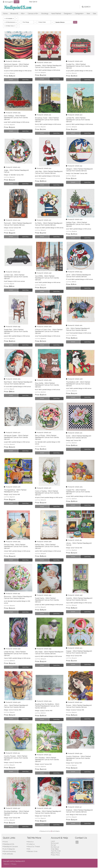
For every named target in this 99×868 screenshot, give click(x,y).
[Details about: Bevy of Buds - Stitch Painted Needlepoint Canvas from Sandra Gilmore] (42, 453)
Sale (94, 14)
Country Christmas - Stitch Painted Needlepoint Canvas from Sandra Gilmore (78, 758)
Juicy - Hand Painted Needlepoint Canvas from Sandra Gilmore (16, 706)
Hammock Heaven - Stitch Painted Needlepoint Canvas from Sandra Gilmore (16, 66)
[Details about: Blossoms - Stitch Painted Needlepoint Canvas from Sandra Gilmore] (11, 612)
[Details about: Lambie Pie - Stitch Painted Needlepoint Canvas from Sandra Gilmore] (73, 133)
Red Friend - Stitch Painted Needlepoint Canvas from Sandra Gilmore (18, 383)
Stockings (45, 14)
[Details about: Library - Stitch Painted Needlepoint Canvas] (73, 557)
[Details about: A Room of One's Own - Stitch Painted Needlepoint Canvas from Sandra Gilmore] (42, 345)
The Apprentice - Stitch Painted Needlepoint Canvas (15, 491)
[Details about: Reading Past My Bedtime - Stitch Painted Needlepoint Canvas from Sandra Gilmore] (42, 719)
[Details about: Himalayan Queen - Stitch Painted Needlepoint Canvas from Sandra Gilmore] (11, 451)
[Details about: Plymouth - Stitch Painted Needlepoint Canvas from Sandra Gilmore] (11, 237)
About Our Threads (34, 847)
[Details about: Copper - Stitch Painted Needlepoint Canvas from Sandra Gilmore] (73, 665)
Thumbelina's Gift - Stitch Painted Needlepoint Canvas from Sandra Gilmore (78, 384)
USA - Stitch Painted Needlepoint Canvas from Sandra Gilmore (78, 329)
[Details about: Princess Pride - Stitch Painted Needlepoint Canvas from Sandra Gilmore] (11, 560)
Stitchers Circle (33, 851)
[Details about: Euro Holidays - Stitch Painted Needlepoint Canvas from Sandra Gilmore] (11, 131)
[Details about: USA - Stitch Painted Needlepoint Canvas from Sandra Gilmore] (73, 342)
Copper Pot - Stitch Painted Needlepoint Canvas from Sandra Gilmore (78, 492)
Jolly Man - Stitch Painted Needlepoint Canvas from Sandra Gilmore (49, 172)
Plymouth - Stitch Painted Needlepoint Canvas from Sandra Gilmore (18, 224)
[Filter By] (64, 22)
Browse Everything (10, 851)
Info (29, 849)
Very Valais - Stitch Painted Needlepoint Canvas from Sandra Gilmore (49, 653)
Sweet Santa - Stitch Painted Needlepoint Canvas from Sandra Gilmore (47, 600)
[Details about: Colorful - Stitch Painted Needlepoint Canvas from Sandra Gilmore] (73, 612)
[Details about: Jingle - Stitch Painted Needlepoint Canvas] (11, 184)
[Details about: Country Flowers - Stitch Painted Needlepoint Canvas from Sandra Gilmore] (11, 771)
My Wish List (55, 847)
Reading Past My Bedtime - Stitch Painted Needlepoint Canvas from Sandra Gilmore (47, 706)
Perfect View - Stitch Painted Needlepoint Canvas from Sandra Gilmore (47, 546)
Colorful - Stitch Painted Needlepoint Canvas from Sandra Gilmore (79, 599)
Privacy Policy (55, 855)
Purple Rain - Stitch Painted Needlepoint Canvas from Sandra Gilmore (16, 331)
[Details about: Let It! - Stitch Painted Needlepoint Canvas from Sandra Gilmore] (73, 288)
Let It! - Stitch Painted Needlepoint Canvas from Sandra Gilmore (78, 276)
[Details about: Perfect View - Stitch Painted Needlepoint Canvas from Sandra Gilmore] (42, 560)
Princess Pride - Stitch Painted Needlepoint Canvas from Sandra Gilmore (16, 546)
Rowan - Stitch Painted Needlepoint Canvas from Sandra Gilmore (79, 706)
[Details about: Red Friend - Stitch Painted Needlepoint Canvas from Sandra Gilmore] (11, 395)
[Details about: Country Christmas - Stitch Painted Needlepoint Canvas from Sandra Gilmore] (73, 772)
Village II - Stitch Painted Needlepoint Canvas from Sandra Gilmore (79, 170)
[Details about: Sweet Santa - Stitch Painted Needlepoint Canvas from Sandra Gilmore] (42, 614)
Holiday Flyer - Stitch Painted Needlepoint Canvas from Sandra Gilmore (78, 224)
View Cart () (33, 2)
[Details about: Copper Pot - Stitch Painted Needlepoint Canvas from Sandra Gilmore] (73, 505)
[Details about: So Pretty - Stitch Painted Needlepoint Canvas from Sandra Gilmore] (42, 237)
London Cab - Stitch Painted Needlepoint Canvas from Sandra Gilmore (16, 277)
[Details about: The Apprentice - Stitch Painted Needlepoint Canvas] (11, 503)
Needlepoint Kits (9, 844)
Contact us (31, 844)
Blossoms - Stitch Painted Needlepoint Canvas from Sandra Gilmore (18, 597)
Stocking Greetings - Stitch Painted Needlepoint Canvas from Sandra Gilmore (16, 813)
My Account (55, 843)
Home (5, 14)
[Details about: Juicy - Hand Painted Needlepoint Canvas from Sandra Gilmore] (11, 719)
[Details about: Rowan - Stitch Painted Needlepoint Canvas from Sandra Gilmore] (73, 719)
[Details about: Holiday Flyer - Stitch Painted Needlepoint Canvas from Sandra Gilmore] (73, 238)
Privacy (14, 864)
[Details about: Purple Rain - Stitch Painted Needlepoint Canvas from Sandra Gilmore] (11, 345)
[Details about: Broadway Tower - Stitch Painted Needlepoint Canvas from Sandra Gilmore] (42, 133)
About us (31, 842)
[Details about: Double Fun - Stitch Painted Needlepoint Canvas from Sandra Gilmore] (73, 80)
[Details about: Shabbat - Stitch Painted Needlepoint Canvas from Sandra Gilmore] (73, 823)
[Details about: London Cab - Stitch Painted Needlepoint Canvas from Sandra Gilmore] (11, 290)
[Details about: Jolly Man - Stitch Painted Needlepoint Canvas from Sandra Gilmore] (42, 185)
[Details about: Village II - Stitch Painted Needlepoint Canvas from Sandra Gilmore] (73, 182)
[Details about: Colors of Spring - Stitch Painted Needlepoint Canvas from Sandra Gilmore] (42, 506)
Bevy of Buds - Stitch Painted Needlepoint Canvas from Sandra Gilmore (47, 437)
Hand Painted (56, 14)
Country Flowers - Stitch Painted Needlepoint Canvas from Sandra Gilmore (16, 758)
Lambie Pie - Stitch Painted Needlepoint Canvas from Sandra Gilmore (78, 120)
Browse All (14, 14)
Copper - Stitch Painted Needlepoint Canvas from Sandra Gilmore (79, 652)
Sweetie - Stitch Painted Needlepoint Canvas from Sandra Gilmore (48, 66)
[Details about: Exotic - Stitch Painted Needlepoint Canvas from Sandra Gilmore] (73, 449)
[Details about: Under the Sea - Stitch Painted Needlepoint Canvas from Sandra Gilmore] (11, 667)
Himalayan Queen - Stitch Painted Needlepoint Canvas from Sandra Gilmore (16, 437)
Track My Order (56, 851)
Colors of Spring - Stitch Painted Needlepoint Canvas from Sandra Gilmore (47, 493)
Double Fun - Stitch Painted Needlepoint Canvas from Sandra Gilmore (78, 66)
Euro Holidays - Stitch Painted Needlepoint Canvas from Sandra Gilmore (16, 118)
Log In (53, 841)
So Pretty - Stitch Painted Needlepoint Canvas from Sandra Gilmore (49, 224)
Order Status (55, 849)
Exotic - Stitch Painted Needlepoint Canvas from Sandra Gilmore (79, 437)
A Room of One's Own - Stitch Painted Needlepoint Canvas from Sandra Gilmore (49, 331)
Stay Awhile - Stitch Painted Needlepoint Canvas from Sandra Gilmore (47, 385)
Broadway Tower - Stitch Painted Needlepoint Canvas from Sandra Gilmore (47, 120)
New (88, 14)
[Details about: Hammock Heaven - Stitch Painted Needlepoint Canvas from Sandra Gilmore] (11, 80)
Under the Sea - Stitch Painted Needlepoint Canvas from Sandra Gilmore (16, 654)
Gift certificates (8, 854)
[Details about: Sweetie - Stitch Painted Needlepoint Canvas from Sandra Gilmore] (42, 79)
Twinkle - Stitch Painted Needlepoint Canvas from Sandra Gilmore (48, 812)
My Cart (53, 845)
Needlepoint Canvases (11, 847)
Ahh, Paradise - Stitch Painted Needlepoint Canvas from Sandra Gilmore (47, 760)
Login (16, 2)
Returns (6, 864)
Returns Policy (55, 853)
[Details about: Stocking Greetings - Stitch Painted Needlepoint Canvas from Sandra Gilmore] (11, 827)
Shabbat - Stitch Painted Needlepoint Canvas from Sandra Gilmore (79, 811)
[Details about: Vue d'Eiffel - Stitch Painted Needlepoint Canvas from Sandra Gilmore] (42, 291)
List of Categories (9, 849)
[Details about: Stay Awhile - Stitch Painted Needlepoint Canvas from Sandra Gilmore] (42, 399)
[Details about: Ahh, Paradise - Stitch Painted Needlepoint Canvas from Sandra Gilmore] (42, 773)
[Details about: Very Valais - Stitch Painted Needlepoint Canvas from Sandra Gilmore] (42, 665)
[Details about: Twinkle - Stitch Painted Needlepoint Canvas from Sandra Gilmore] (42, 825)
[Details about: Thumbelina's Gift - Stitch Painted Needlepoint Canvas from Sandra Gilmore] (73, 397)
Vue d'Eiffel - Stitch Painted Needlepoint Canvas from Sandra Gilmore (47, 278)
